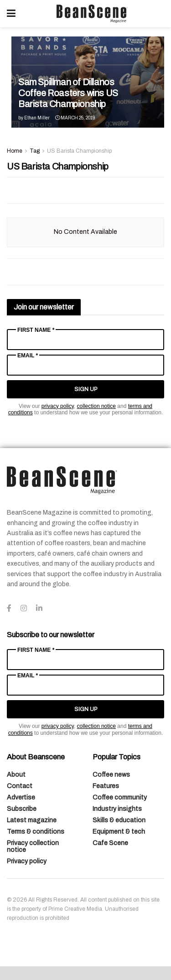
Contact (20, 786)
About (16, 775)
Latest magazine (32, 820)
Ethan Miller (37, 118)
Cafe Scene (110, 843)
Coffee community (120, 797)
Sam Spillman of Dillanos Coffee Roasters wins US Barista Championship (68, 93)
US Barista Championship (79, 151)
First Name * (36, 330)
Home (15, 151)
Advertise (21, 797)
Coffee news (111, 775)
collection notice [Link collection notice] (96, 406)
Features (106, 786)
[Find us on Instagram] (24, 609)
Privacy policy (27, 861)
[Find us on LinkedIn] (39, 609)
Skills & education (119, 820)
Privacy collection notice (33, 846)
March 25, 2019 (75, 118)
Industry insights (117, 809)
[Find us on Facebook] (9, 609)
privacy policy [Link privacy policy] (58, 406)
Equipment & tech (119, 832)
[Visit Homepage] (92, 14)
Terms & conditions (36, 832)
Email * (28, 356)
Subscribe (22, 809)
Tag (35, 151)
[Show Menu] (11, 14)
